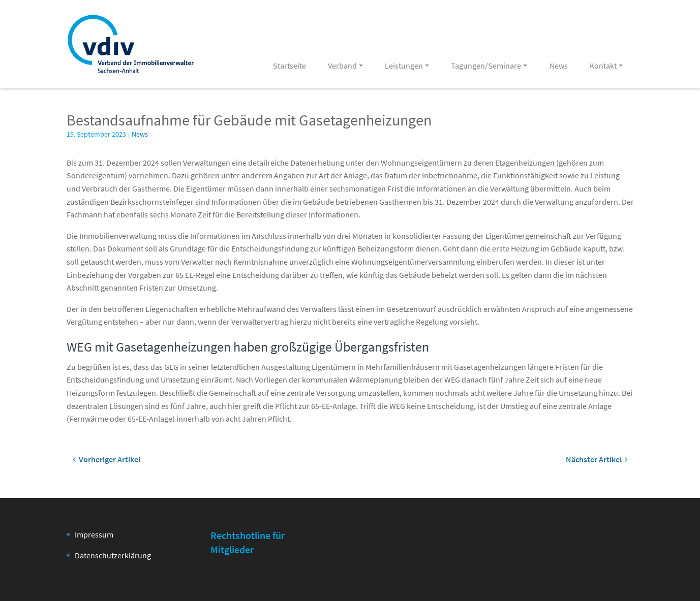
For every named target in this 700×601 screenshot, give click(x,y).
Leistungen (404, 66)
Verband (342, 66)
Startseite (290, 66)
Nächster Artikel (597, 459)
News (559, 66)
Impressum (94, 534)
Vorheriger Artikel (106, 459)
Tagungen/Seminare (486, 66)
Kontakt (603, 66)
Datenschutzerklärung (113, 555)
